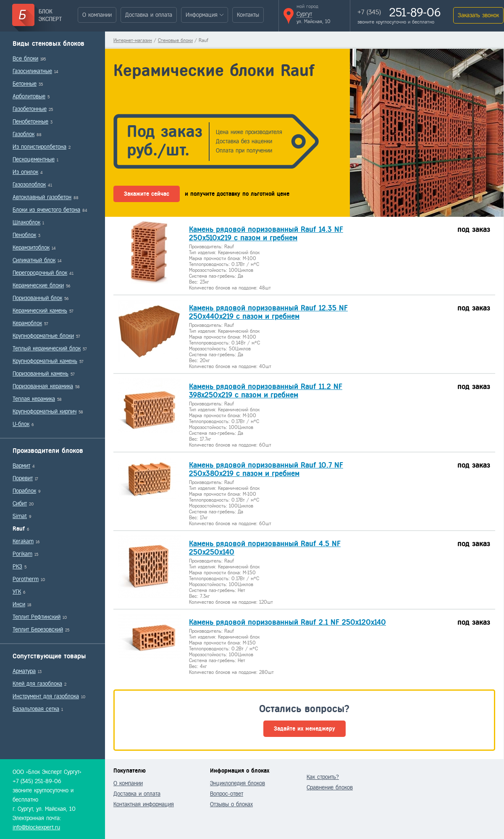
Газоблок (24, 134)
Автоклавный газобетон (42, 197)
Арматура (24, 671)
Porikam (22, 554)
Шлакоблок (26, 222)
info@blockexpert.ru (36, 827)
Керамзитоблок (31, 248)
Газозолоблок (29, 185)
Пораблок (24, 491)
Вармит (21, 466)
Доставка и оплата (149, 15)
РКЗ (17, 567)
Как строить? (323, 777)
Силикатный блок (34, 260)
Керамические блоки (38, 285)
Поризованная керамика (43, 386)
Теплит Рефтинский (37, 617)
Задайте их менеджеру (304, 729)
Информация (202, 15)
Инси (19, 604)
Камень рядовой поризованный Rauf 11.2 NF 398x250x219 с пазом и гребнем (266, 391)
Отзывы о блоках (231, 804)
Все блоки (25, 59)
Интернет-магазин (133, 40)
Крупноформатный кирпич (45, 412)
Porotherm (26, 579)
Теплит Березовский (38, 630)
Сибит (20, 504)
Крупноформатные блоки (43, 336)
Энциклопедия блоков (238, 783)
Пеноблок (24, 235)
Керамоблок (27, 323)
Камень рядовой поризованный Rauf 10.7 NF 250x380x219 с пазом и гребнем (266, 469)
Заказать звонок (478, 15)
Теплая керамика (34, 399)
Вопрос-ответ (227, 794)
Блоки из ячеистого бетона (46, 210)
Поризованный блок (37, 298)
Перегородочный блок (40, 273)
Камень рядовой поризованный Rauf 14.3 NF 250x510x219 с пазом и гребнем (266, 234)
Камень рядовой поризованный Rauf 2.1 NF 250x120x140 (287, 622)
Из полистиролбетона (39, 147)
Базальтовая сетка (36, 709)
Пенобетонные (30, 122)
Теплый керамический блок (47, 348)
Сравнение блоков (330, 788)
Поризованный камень (41, 374)
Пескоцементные (34, 159)
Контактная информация (144, 804)
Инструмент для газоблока (46, 696)
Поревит (23, 478)
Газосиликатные (32, 71)
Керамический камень (40, 311)
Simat (20, 516)
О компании (97, 15)
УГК (17, 592)
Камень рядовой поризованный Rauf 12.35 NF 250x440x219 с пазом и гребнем (268, 312)
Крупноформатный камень (45, 361)
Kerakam (23, 541)
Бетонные (25, 84)
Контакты (248, 15)
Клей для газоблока (37, 684)
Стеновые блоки (175, 40)
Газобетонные (30, 109)
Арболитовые (29, 96)
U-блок (21, 424)
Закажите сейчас (147, 194)
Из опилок (25, 172)
